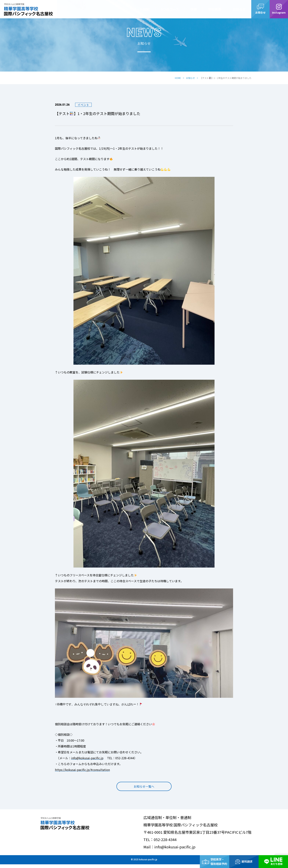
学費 (194, 9)
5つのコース (170, 9)
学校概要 (215, 9)
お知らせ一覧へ (144, 790)
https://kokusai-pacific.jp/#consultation (82, 770)
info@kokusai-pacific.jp (87, 758)
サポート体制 (140, 9)
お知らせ (239, 9)
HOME (178, 78)
